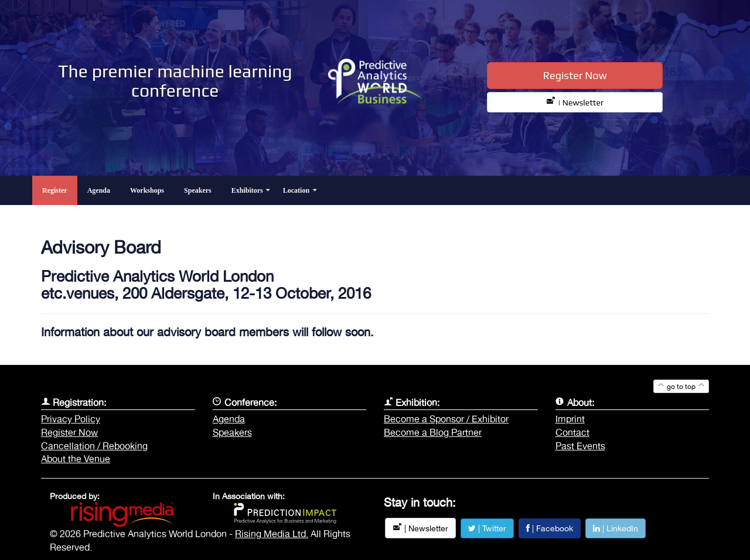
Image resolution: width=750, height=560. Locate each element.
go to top (681, 387)
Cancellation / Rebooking (94, 446)
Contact (572, 432)
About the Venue (76, 459)
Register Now (575, 75)
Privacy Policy (71, 419)
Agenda (229, 419)
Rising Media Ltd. (272, 534)
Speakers (232, 432)
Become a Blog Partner (433, 432)
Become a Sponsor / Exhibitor (446, 419)
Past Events (580, 446)
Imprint (570, 419)
